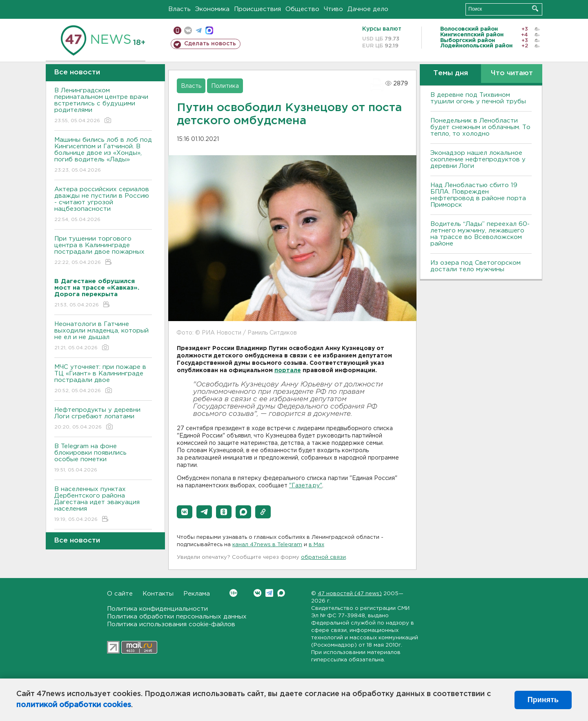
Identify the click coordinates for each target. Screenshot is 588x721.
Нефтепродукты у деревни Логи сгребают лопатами (103, 419)
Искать (535, 8)
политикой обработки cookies (74, 705)
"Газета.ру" (306, 486)
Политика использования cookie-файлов (171, 624)
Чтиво (333, 9)
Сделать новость (210, 44)
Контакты (158, 594)
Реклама (197, 594)
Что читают (512, 73)
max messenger (209, 30)
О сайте (120, 594)
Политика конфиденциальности (157, 609)
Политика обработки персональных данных (177, 617)
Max (281, 593)
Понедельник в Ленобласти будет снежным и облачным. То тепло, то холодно (480, 127)
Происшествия (257, 9)
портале (288, 371)
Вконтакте (233, 593)
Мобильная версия (177, 30)
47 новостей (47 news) (350, 594)
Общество (302, 9)
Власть (179, 9)
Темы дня (451, 73)
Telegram (269, 593)
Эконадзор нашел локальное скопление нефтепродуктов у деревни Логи (478, 160)
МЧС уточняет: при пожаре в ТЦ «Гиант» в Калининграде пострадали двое (103, 379)
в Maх (316, 545)
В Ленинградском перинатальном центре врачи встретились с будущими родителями (103, 106)
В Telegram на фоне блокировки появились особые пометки (103, 459)
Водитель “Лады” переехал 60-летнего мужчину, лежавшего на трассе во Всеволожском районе (480, 234)
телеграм (199, 30)
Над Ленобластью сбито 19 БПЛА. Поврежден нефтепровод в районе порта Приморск (478, 195)
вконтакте (188, 30)
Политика (225, 86)
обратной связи (323, 557)
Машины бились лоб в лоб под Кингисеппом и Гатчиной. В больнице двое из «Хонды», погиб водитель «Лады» (103, 155)
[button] (185, 512)
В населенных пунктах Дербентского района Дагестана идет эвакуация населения (103, 505)
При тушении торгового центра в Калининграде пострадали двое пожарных (103, 251)
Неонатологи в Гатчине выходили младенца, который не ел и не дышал (103, 336)
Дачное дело (368, 9)
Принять (543, 700)
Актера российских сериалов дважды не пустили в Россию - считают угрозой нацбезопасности (103, 205)
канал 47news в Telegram (267, 545)
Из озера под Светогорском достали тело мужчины (476, 266)
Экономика (212, 9)
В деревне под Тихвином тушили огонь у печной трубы (478, 98)
